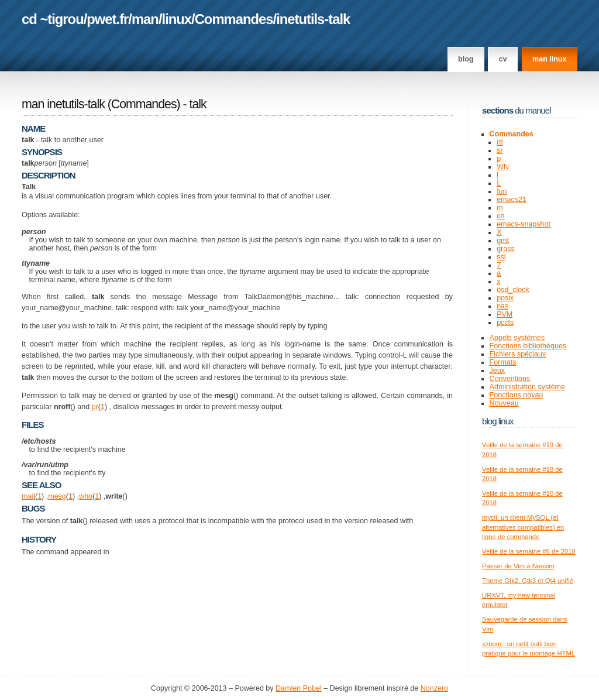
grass (506, 249)
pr (95, 407)
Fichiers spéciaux (518, 354)
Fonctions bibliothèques (528, 346)
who (86, 496)
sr (500, 150)
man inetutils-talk (63, 104)
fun (502, 191)
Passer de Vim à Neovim (518, 566)
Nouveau (504, 403)
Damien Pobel (299, 688)
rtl (500, 142)
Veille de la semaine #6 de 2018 (529, 551)
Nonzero (434, 688)
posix (505, 298)
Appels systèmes (517, 338)
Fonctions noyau (517, 395)
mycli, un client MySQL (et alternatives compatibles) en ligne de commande (523, 527)
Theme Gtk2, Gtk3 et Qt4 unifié (528, 581)
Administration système (527, 387)
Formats (503, 362)
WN (503, 167)
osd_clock (513, 290)
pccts (505, 322)
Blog (466, 59)
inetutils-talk (313, 19)
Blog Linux (498, 421)
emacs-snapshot (524, 224)
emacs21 (512, 200)
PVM (505, 314)
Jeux (497, 370)
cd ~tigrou (53, 19)
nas (502, 306)
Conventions (510, 379)
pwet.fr (107, 19)
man (145, 19)
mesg (57, 496)
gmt (503, 241)
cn (500, 216)
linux (177, 19)
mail (28, 496)
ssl (501, 257)
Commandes (234, 19)
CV (503, 59)
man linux (549, 59)
